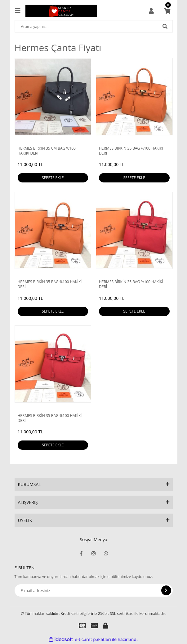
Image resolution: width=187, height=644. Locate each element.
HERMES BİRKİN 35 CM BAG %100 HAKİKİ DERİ (47, 151)
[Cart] (167, 11)
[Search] (94, 26)
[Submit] (166, 590)
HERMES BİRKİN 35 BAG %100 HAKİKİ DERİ (131, 151)
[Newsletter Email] (94, 590)
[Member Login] (151, 11)
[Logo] (61, 11)
